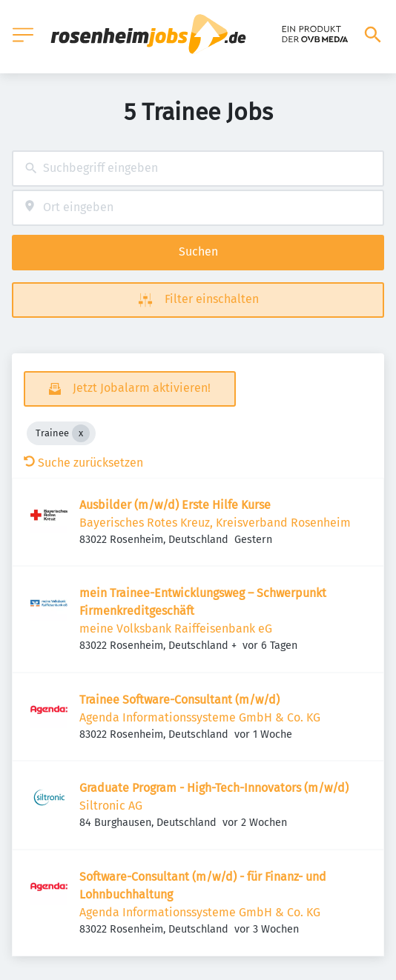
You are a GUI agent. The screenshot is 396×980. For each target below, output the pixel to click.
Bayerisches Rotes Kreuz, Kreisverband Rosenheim (215, 523)
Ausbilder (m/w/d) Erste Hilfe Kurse (175, 505)
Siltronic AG (111, 806)
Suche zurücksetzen (83, 463)
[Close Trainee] (81, 433)
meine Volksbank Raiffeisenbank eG (176, 629)
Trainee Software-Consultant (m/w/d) (179, 700)
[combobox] (198, 169)
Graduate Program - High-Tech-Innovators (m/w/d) (214, 788)
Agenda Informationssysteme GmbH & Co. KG (200, 717)
